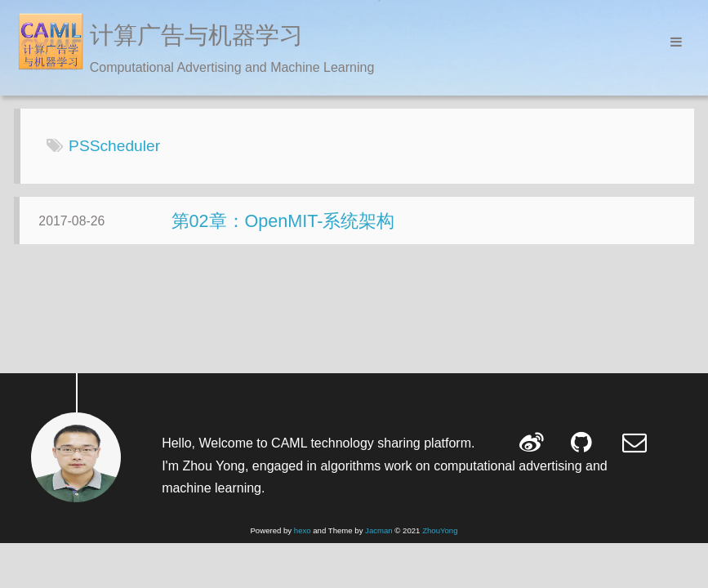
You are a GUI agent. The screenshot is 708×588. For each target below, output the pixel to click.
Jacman (379, 530)
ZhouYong (440, 530)
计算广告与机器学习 (196, 35)
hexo (303, 530)
